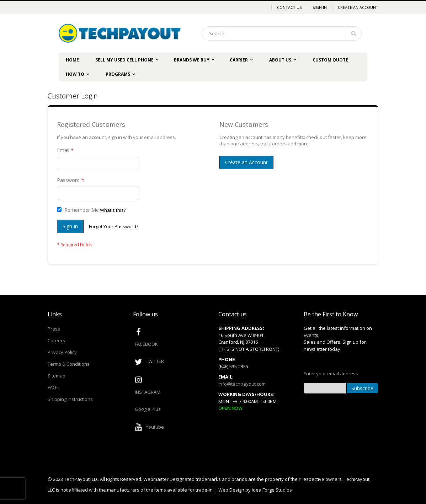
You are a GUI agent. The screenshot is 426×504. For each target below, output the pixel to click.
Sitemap (57, 376)
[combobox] (282, 33)
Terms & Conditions (69, 364)
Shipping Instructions (70, 399)
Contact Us (289, 7)
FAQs (53, 387)
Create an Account (358, 7)
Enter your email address (331, 374)
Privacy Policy (62, 352)
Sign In (320, 7)
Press (54, 329)
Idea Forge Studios (272, 490)
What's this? (113, 210)
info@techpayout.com (242, 384)
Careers (56, 341)
